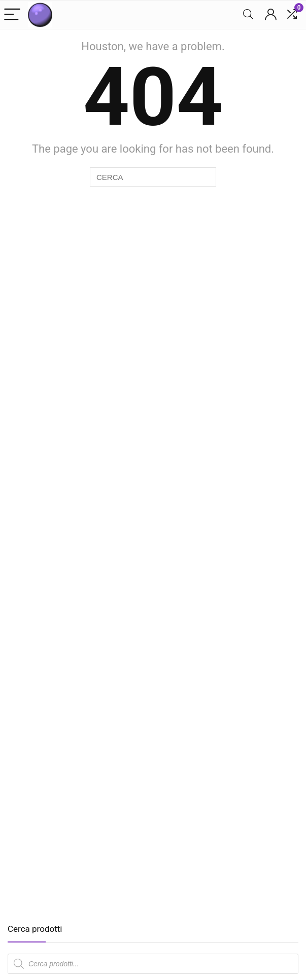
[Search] (248, 15)
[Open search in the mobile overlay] (153, 964)
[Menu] (12, 15)
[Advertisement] (93, 832)
